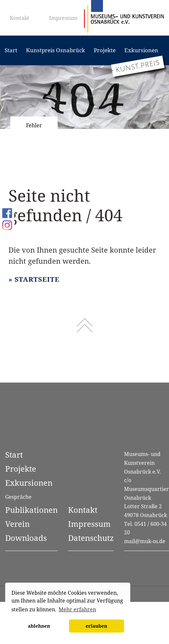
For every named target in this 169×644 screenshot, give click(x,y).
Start (11, 50)
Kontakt (20, 18)
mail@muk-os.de (145, 541)
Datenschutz (91, 538)
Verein (17, 524)
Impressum (63, 18)
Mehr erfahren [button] (77, 609)
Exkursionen (141, 50)
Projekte (105, 50)
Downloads (26, 538)
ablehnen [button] (39, 626)
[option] (84, 97)
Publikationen (31, 510)
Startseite (37, 279)
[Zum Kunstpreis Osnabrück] (138, 66)
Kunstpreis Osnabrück (56, 50)
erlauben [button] (96, 626)
